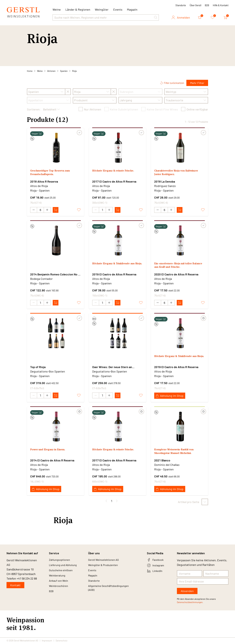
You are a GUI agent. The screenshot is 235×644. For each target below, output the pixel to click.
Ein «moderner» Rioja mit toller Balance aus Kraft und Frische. (176, 266)
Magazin (132, 9)
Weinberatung (58, 578)
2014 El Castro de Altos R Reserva (52, 461)
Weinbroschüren (60, 590)
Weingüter (102, 9)
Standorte (181, 5)
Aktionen (51, 71)
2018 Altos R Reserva (44, 181)
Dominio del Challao (167, 465)
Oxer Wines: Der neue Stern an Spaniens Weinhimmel (112, 368)
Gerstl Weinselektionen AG (105, 561)
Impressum (47, 641)
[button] (156, 17)
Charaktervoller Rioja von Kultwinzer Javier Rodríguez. (174, 173)
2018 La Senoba (165, 181)
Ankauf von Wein (60, 584)
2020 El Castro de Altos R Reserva (176, 274)
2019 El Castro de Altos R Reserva (114, 274)
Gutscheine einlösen (62, 572)
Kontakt (15, 586)
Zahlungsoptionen (61, 561)
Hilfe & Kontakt (221, 5)
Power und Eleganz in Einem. (50, 450)
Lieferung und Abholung (64, 566)
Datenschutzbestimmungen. (190, 603)
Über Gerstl (195, 5)
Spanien (64, 71)
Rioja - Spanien (40, 190)
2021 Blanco (162, 461)
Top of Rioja (38, 367)
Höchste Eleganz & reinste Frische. (116, 171)
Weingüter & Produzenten (105, 566)
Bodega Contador (41, 279)
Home (30, 71)
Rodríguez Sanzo (165, 186)
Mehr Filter (197, 83)
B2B (207, 5)
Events (118, 9)
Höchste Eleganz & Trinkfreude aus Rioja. (116, 266)
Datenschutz (62, 641)
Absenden (187, 591)
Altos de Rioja (39, 186)
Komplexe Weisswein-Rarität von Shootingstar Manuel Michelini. (177, 452)
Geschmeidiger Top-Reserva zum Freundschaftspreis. (53, 173)
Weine (40, 71)
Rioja (74, 71)
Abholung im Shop (170, 396)
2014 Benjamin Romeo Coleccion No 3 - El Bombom (55, 275)
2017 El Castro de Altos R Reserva (114, 181)
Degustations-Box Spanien (48, 372)
